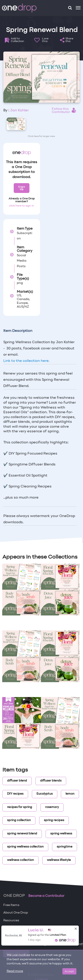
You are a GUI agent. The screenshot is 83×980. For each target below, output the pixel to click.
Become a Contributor (46, 896)
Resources (11, 921)
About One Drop (16, 913)
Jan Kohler (19, 110)
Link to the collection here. (26, 361)
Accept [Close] (69, 971)
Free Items (11, 905)
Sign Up (22, 188)
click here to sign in (22, 206)
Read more (15, 971)
